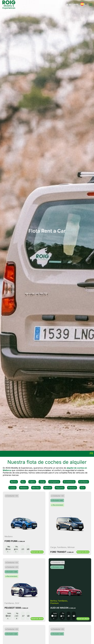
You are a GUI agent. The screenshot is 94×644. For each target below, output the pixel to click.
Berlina (14, 482)
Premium (72, 488)
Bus (23, 482)
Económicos (69, 482)
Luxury (13, 488)
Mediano (24, 488)
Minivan (48, 488)
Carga (42, 482)
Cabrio (32, 482)
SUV (83, 488)
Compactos (54, 482)
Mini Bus (36, 488)
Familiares (84, 482)
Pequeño (60, 488)
